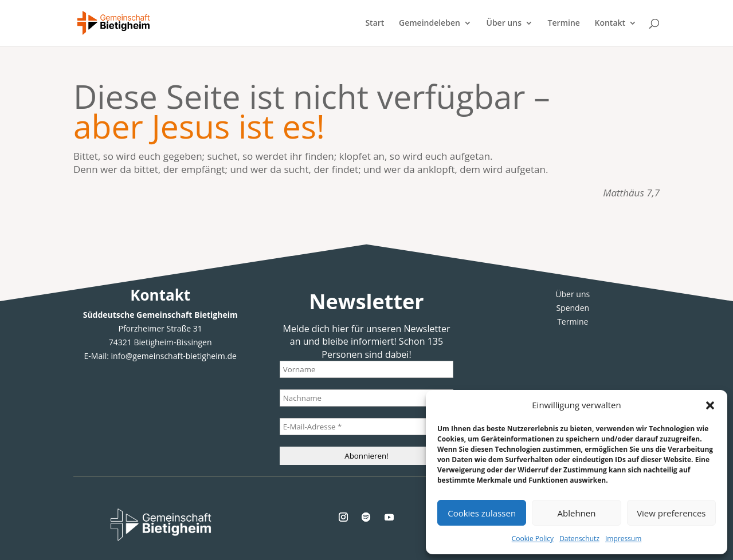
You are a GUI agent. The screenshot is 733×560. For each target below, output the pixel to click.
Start (375, 23)
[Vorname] (367, 369)
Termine (564, 23)
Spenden (573, 308)
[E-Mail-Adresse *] (367, 427)
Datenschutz (579, 539)
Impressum (623, 539)
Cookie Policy (533, 539)
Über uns (504, 23)
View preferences (671, 513)
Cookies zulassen (482, 513)
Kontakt (610, 23)
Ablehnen (577, 513)
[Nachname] (367, 398)
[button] (710, 405)
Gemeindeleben (430, 23)
